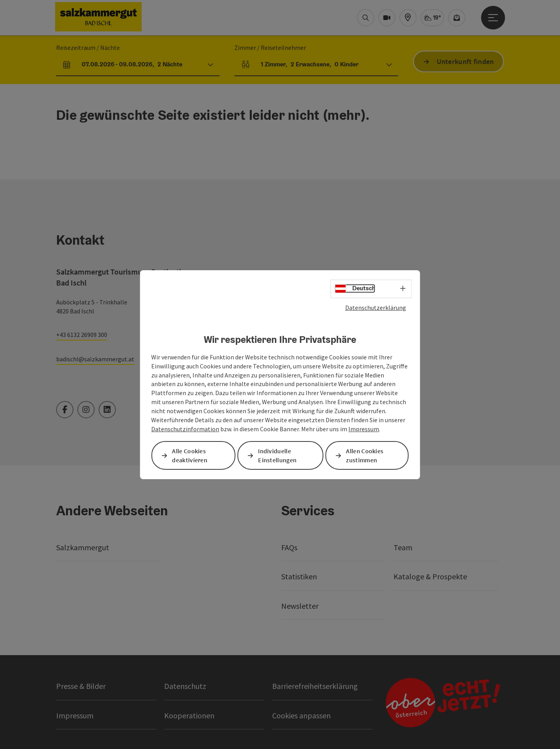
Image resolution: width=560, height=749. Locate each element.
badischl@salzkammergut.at (95, 359)
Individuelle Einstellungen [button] (277, 455)
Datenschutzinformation (185, 429)
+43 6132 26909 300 (82, 335)
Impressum (364, 429)
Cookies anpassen (301, 715)
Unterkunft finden (465, 61)
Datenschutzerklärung (376, 307)
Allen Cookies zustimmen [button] (365, 455)
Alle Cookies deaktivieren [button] (190, 455)
